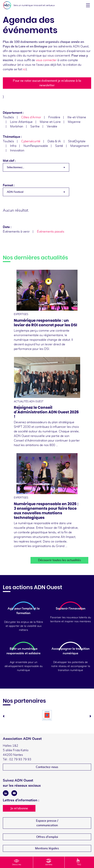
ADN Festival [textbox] (15, 192)
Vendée (52, 126)
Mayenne (74, 122)
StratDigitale (77, 141)
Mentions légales (47, 848)
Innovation (17, 150)
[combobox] (36, 167)
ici (24, 69)
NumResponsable (36, 146)
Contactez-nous (47, 767)
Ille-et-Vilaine (77, 117)
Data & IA (54, 141)
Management (80, 146)
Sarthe (35, 126)
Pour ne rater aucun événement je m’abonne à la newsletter (47, 83)
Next (90, 716)
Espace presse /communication (47, 823)
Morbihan (17, 126)
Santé (59, 146)
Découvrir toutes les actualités (60, 560)
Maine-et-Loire (50, 122)
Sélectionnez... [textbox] (15, 167)
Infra (13, 146)
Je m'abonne (19, 808)
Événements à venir (16, 232)
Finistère (54, 117)
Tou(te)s (8, 117)
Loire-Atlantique (21, 122)
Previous (4, 716)
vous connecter (46, 60)
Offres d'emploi (47, 837)
